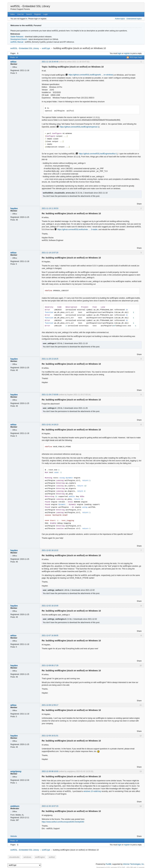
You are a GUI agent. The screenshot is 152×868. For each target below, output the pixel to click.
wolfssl (46, 857)
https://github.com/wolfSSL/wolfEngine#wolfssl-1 (98, 154)
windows (25, 857)
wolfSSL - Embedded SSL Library (30, 6)
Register (38, 14)
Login (45, 14)
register (127, 53)
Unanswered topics (134, 19)
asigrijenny (16, 771)
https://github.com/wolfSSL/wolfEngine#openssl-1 (79, 127)
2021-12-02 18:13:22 (50, 550)
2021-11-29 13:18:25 (50, 359)
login (119, 53)
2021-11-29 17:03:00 (50, 395)
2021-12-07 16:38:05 (50, 636)
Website (14, 836)
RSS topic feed (136, 57)
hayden (14, 208)
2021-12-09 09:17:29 (50, 666)
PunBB (108, 863)
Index (13, 14)
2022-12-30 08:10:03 (50, 771)
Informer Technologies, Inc (134, 863)
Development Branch (19, 39)
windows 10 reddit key (92, 791)
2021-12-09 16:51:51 (50, 736)
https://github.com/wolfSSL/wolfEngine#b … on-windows (91, 75)
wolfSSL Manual (17, 42)
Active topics (120, 19)
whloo (13, 62)
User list (20, 14)
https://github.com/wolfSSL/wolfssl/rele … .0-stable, (78, 229)
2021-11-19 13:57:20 (50, 253)
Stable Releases (17, 37)
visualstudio (13, 857)
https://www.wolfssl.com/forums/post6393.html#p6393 (63, 822)
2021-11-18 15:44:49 (50, 62)
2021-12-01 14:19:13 (50, 425)
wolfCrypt (46, 48)
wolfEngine (36, 857)
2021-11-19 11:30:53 (50, 208)
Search (29, 14)
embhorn (15, 806)
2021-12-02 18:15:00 (50, 606)
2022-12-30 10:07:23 (50, 806)
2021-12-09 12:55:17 (50, 705)
